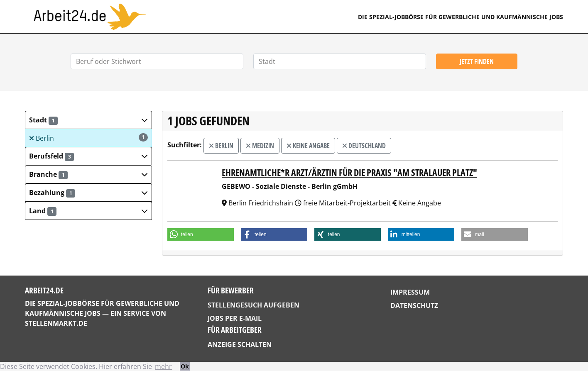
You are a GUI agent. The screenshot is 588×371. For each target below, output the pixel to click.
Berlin (88, 138)
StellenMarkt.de (56, 323)
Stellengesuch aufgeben (254, 305)
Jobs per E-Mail (235, 318)
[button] (88, 120)
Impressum (410, 292)
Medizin (260, 146)
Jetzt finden (477, 61)
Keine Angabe (308, 146)
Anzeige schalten (240, 344)
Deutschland (364, 146)
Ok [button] (185, 366)
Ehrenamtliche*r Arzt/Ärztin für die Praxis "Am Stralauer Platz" (349, 172)
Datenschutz (414, 305)
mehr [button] (163, 366)
